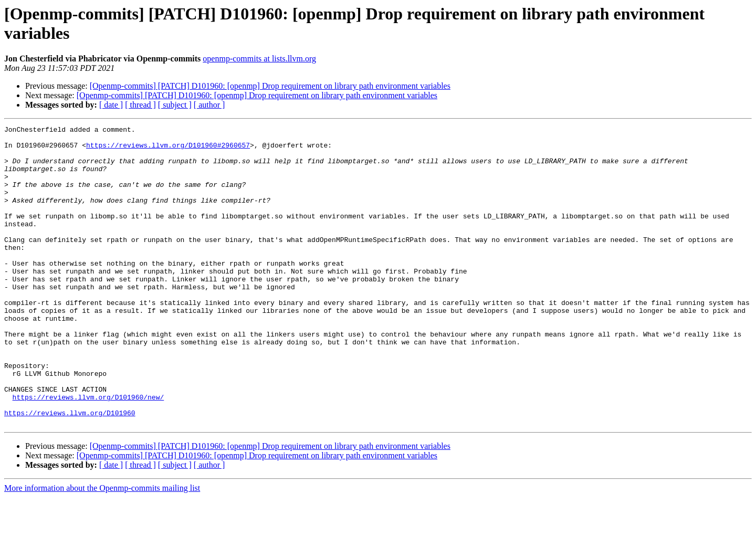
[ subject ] (175, 105)
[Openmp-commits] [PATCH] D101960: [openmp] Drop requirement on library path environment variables (270, 86)
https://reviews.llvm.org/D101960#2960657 (168, 150)
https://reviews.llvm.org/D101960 (70, 471)
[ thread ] (140, 105)
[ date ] (111, 105)
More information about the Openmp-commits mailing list (102, 548)
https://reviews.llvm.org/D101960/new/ (88, 452)
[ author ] (209, 105)
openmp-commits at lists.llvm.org (259, 59)
